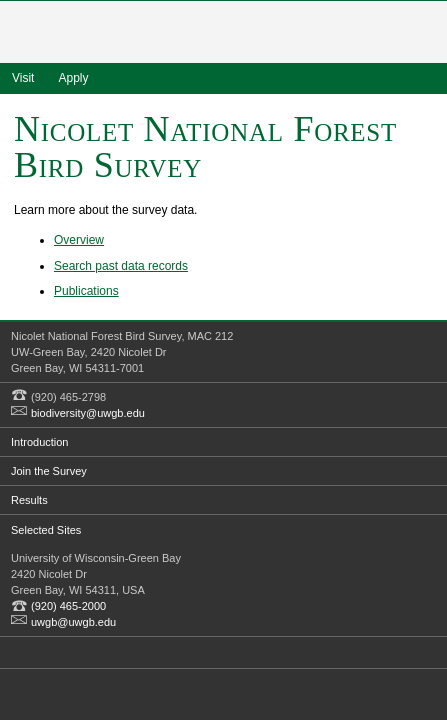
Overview (79, 240)
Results (29, 500)
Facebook (27, 652)
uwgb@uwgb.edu (73, 622)
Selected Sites (46, 530)
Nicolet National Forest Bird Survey (205, 147)
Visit (23, 78)
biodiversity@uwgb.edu (88, 413)
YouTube (112, 652)
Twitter (55, 652)
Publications (86, 291)
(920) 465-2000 (68, 606)
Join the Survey (49, 471)
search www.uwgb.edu (426, 78)
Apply (73, 78)
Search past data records (121, 266)
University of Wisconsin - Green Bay (224, 34)
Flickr (84, 652)
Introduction (39, 442)
